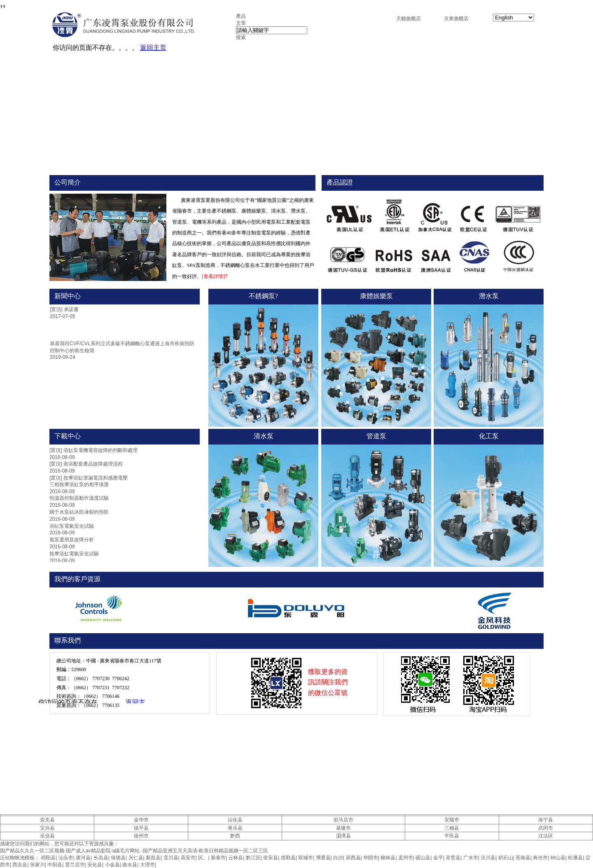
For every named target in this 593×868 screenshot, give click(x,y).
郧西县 (353, 858)
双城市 (306, 858)
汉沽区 (546, 836)
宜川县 (171, 858)
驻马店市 (343, 820)
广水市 (471, 858)
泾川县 (488, 858)
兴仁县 (136, 858)
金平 (438, 858)
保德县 (118, 858)
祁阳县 (48, 858)
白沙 (338, 858)
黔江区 (253, 858)
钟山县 (558, 858)
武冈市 (546, 828)
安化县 (95, 865)
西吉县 (20, 865)
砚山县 (423, 858)
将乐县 (235, 828)
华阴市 (371, 858)
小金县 (112, 865)
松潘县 (575, 858)
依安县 (271, 858)
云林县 (236, 858)
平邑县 (452, 836)
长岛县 (101, 858)
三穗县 (452, 828)
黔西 (235, 836)
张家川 (37, 865)
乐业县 (47, 836)
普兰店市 (75, 865)
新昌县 (153, 858)
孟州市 (406, 858)
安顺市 (452, 820)
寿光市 (540, 858)
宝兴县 (47, 828)
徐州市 (141, 836)
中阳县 (55, 865)
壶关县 (47, 820)
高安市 (188, 858)
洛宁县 (546, 820)
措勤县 (288, 858)
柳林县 (388, 858)
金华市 (141, 820)
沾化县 (235, 820)
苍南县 (523, 858)
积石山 (506, 858)
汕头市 (66, 858)
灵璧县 (453, 858)
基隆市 (343, 828)
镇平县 (141, 828)
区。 (203, 858)
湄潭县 (343, 836)
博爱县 (323, 858)
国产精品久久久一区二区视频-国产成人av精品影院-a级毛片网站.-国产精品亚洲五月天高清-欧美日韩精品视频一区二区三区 (134, 851)
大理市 (147, 865)
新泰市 (218, 858)
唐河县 (83, 858)
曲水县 (130, 865)
